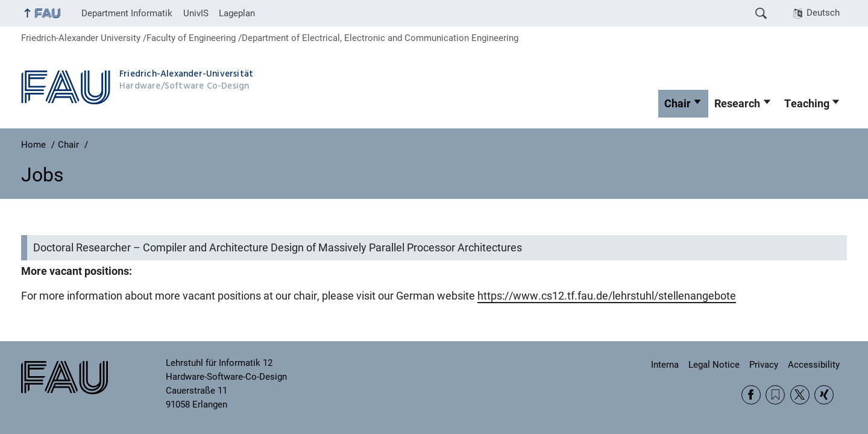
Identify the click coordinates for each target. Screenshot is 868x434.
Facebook (751, 395)
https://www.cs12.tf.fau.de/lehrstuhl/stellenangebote (607, 296)
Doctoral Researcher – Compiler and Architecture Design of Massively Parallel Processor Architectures (278, 248)
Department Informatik (127, 13)
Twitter (800, 395)
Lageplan (237, 13)
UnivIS (196, 13)
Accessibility (814, 365)
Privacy (764, 365)
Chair (678, 104)
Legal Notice (714, 365)
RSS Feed (775, 395)
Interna (665, 365)
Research (737, 104)
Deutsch (823, 13)
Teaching (807, 104)
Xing (824, 395)
